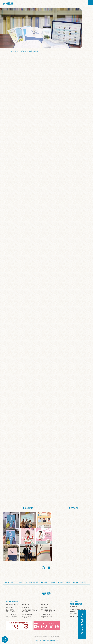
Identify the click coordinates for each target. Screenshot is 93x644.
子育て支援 (53, 582)
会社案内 (61, 582)
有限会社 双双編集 (76, 605)
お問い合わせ (84, 582)
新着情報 (20, 582)
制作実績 (68, 582)
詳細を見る (38, 54)
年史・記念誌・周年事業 (32, 582)
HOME (7, 582)
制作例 (13, 582)
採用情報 (75, 582)
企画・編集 (44, 582)
